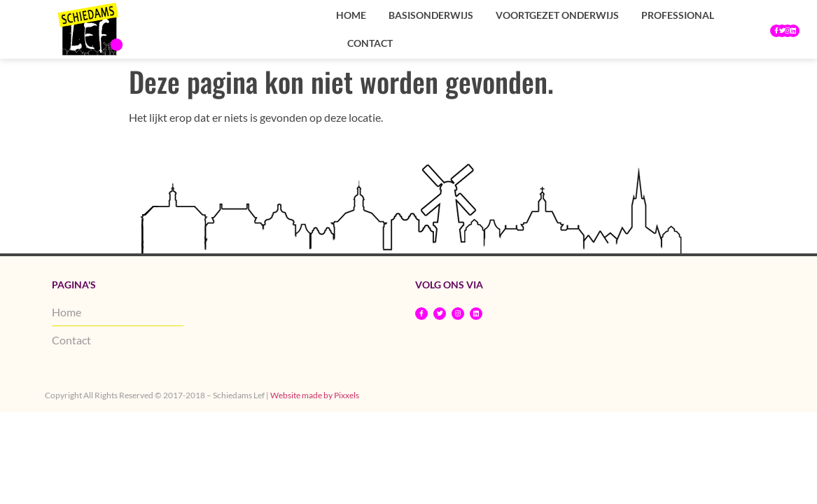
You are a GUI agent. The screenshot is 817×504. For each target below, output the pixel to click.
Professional (678, 15)
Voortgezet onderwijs (557, 15)
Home (351, 15)
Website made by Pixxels (315, 395)
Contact (370, 43)
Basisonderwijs (431, 15)
